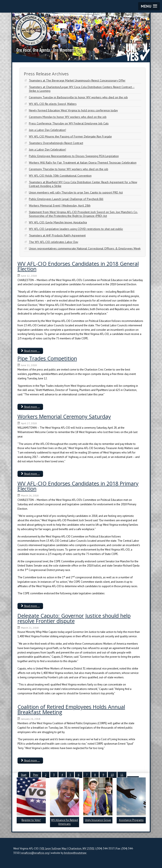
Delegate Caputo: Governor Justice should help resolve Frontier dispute (74, 618)
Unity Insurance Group (98, 820)
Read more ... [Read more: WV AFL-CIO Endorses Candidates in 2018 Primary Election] (30, 606)
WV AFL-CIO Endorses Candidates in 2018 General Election (78, 266)
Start (24, 775)
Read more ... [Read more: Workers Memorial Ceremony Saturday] (30, 474)
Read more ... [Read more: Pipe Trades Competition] (30, 407)
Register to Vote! (31, 820)
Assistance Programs (131, 820)
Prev (36, 775)
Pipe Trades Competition (47, 358)
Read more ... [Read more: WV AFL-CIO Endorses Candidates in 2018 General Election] (30, 351)
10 (112, 775)
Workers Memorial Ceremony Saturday (64, 416)
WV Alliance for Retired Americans (64, 822)
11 (122, 775)
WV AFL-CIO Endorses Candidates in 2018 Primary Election (78, 486)
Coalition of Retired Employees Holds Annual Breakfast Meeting (71, 709)
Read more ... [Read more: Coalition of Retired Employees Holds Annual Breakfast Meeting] (30, 761)
